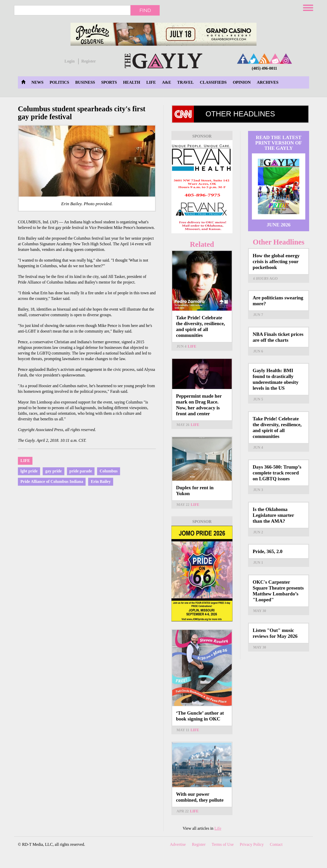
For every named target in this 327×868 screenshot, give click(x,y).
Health (132, 82)
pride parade (81, 471)
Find (145, 10)
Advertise (178, 844)
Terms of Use (223, 844)
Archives (267, 82)
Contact (276, 844)
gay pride (53, 471)
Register (89, 61)
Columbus (109, 471)
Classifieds (213, 82)
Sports (109, 82)
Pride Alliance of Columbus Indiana (52, 481)
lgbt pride (29, 471)
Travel (186, 82)
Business (85, 82)
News (37, 82)
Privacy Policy (252, 844)
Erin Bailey (101, 481)
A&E (167, 82)
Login (69, 61)
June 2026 (279, 225)
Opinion (242, 82)
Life (151, 82)
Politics (59, 82)
